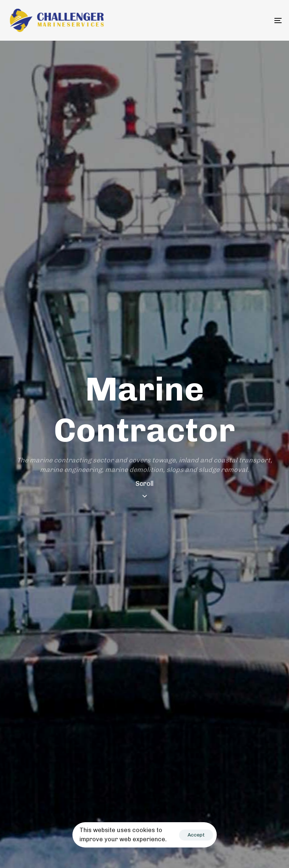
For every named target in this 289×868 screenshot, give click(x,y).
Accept (196, 835)
